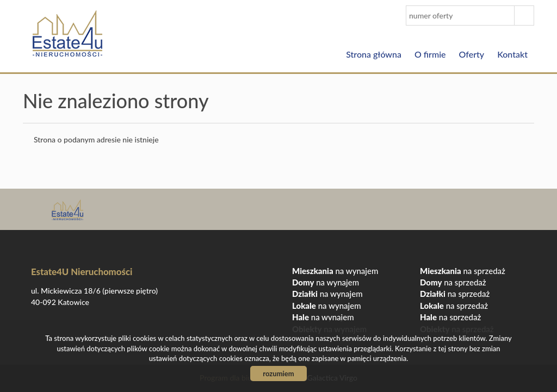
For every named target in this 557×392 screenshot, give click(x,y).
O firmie (430, 54)
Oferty (472, 54)
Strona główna (374, 54)
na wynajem (335, 271)
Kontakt (512, 54)
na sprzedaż (463, 271)
